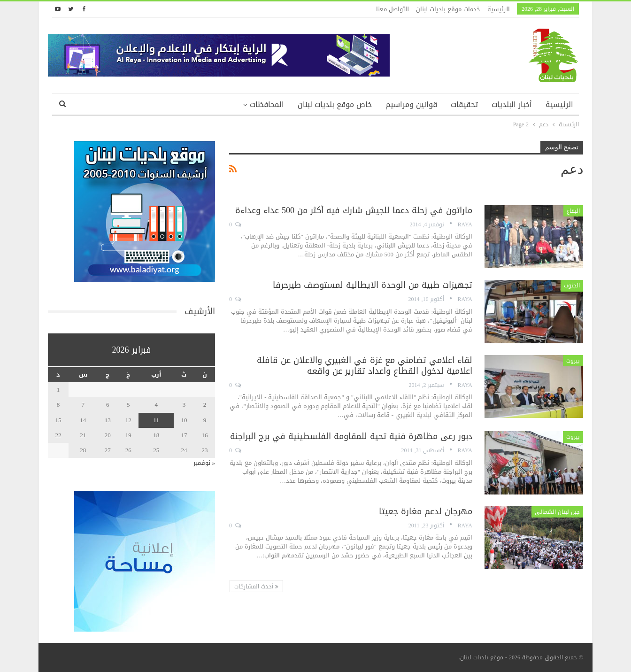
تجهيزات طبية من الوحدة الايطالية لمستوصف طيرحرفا (373, 285)
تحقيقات (464, 104)
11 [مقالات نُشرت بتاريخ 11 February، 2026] (156, 420)
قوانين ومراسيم (411, 104)
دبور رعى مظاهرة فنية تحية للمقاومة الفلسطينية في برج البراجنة (351, 436)
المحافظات (267, 104)
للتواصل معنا (392, 9)
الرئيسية (499, 9)
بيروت (573, 361)
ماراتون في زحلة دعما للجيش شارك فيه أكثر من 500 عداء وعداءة (354, 210)
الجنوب (572, 286)
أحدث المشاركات (256, 587)
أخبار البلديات (512, 104)
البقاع (573, 211)
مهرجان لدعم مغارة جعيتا (426, 511)
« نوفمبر (204, 463)
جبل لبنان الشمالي (557, 512)
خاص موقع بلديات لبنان (335, 104)
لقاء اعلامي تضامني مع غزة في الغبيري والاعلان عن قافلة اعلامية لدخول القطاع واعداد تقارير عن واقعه (365, 366)
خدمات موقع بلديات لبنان (448, 9)
